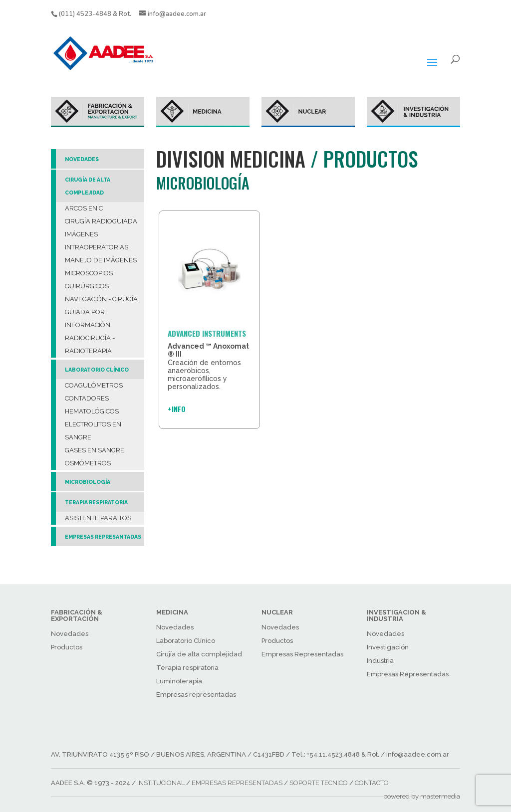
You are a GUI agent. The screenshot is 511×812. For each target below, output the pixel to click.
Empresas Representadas (302, 654)
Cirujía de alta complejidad (199, 654)
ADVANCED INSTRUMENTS (207, 333)
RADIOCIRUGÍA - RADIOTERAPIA (90, 344)
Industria (380, 661)
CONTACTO (372, 783)
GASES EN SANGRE (95, 450)
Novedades (70, 634)
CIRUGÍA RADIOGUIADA (101, 221)
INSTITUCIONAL (161, 783)
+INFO (177, 409)
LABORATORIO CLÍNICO (97, 370)
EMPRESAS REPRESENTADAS (237, 783)
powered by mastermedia (422, 796)
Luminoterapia (179, 681)
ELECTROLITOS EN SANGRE (93, 431)
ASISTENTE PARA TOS (98, 518)
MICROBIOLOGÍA (88, 482)
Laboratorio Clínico (186, 641)
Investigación (388, 647)
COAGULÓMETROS (94, 385)
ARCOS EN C (84, 208)
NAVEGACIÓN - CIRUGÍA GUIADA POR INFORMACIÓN (101, 312)
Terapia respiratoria (187, 668)
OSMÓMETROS (88, 463)
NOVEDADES (82, 159)
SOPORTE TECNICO (319, 783)
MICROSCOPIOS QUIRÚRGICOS (89, 280)
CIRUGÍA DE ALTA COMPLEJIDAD (88, 186)
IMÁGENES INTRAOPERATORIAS (97, 241)
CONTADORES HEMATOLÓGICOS (92, 405)
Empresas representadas (196, 695)
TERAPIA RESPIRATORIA (96, 502)
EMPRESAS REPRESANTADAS (103, 537)
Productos (67, 647)
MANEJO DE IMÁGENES (101, 260)
